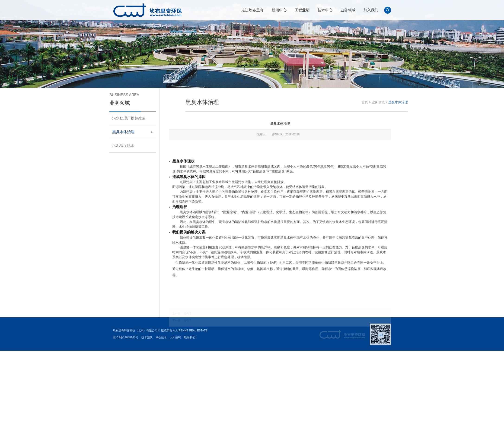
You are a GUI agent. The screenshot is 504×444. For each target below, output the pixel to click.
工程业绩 (302, 10)
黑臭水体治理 (118, 132)
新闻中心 (279, 10)
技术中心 (325, 10)
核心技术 (161, 337)
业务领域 (348, 10)
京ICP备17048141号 (126, 337)
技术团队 (147, 337)
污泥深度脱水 (118, 146)
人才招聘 (175, 337)
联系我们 (190, 337)
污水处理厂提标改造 (124, 118)
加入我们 (371, 10)
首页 (388, 102)
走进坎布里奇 (252, 10)
